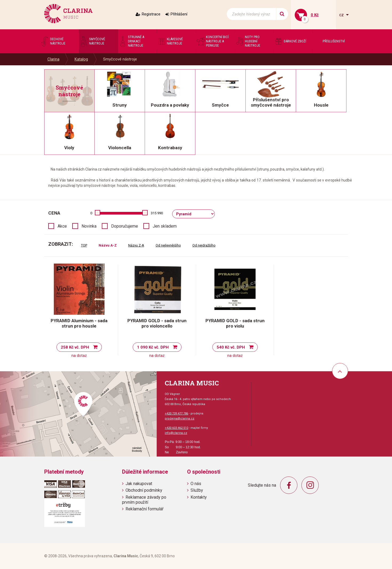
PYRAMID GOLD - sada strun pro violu (235, 323)
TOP (84, 245)
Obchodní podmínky (144, 490)
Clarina (53, 59)
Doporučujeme (125, 226)
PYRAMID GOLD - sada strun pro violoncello (157, 323)
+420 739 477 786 (176, 413)
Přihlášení (179, 14)
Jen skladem (165, 226)
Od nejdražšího (204, 245)
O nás (196, 484)
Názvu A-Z (108, 245)
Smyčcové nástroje (120, 59)
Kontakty (199, 497)
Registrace (151, 14)
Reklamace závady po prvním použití (144, 500)
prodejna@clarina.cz (179, 419)
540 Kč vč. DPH (231, 347)
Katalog (81, 59)
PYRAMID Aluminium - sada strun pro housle (79, 323)
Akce (62, 226)
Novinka (89, 226)
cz (342, 15)
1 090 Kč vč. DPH (153, 347)
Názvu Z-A (136, 245)
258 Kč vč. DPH (75, 347)
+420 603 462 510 (176, 428)
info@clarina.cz (176, 433)
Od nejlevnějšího (168, 245)
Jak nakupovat (139, 484)
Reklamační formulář (144, 509)
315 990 (157, 213)
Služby (197, 490)
